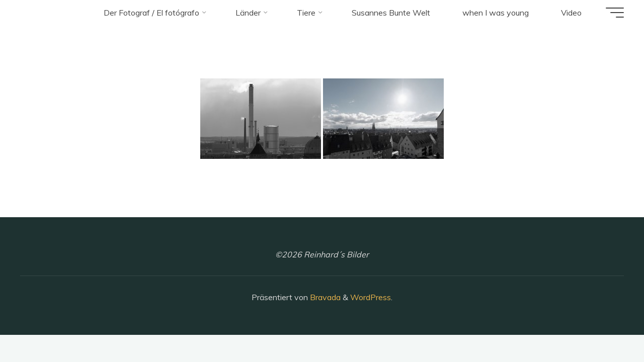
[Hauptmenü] (615, 13)
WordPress (371, 297)
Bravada (324, 297)
